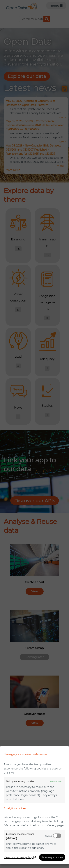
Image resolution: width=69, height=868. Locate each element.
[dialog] (34, 805)
